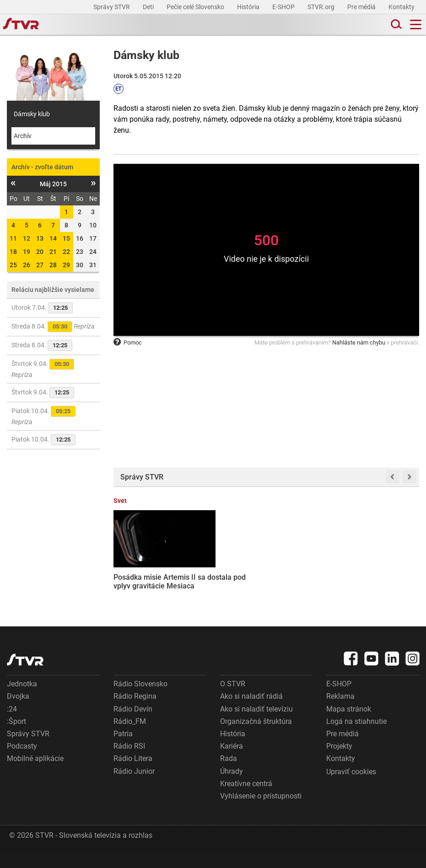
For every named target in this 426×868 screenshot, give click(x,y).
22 (66, 252)
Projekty (339, 761)
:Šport (16, 736)
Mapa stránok (349, 724)
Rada (229, 774)
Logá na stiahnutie (356, 736)
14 (53, 238)
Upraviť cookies (351, 787)
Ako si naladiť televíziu (256, 724)
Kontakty (402, 7)
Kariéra (232, 761)
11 (13, 238)
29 (66, 265)
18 (13, 252)
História (249, 7)
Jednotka (22, 699)
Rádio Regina (135, 711)
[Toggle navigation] (416, 24)
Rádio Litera (133, 774)
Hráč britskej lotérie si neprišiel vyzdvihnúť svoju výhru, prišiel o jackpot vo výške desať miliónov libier (386, 583)
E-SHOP (284, 7)
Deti (149, 7)
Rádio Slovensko (140, 699)
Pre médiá (362, 7)
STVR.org (322, 7)
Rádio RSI (129, 761)
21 (53, 252)
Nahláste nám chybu (359, 342)
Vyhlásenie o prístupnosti (261, 811)
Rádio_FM (130, 736)
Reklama (340, 711)
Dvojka (18, 711)
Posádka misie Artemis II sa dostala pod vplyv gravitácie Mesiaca (145, 570)
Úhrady (232, 786)
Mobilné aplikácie (35, 774)
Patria (123, 749)
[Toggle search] (395, 24)
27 (40, 265)
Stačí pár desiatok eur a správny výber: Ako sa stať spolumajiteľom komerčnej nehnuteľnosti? (303, 579)
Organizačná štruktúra (256, 736)
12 (27, 238)
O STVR (233, 699)
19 (27, 252)
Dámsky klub (32, 114)
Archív (23, 136)
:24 (12, 724)
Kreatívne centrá (246, 799)
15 (66, 238)
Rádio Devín (133, 724)
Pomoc (128, 342)
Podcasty (22, 761)
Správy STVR (112, 7)
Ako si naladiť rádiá (251, 711)
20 (40, 252)
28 (53, 265)
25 (13, 265)
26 (27, 265)
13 (40, 238)
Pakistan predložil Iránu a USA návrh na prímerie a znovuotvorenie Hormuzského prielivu (224, 579)
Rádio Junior (134, 786)
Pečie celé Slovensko (196, 7)
